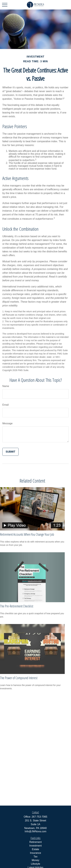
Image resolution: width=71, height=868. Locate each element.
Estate (35, 849)
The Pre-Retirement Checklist (17, 606)
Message (7, 423)
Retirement (35, 842)
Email (5, 405)
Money (35, 860)
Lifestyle (36, 864)
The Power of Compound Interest (19, 678)
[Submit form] (10, 452)
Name (6, 386)
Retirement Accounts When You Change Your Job (27, 534)
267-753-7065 (39, 817)
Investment (35, 846)
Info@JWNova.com (35, 831)
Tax (36, 857)
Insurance (35, 853)
